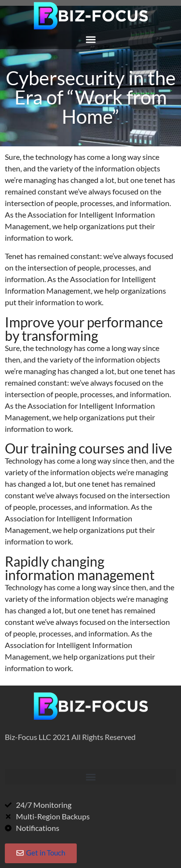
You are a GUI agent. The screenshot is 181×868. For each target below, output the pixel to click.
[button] (90, 39)
